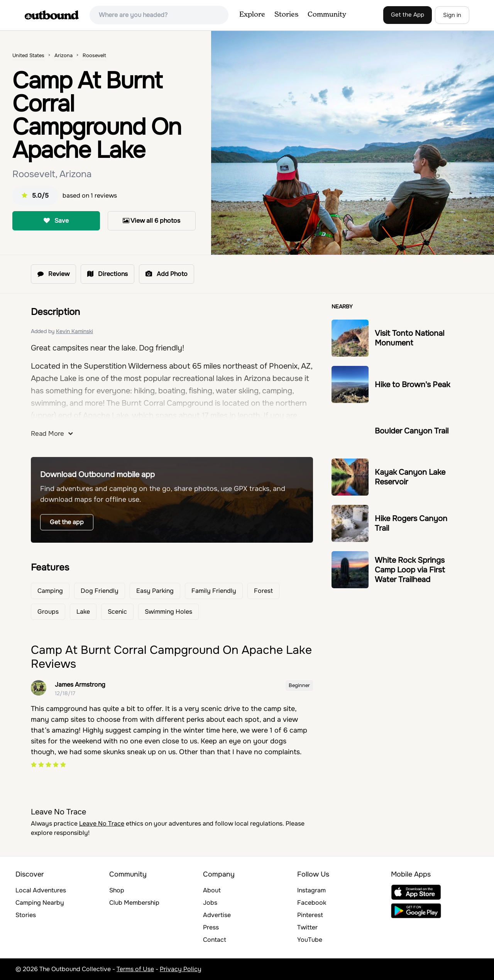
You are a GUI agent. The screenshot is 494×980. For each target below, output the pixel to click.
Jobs (210, 903)
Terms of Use (135, 969)
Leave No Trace (102, 823)
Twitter (307, 927)
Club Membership (134, 903)
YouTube (310, 940)
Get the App (408, 15)
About (212, 890)
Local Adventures (41, 890)
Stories (286, 15)
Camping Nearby (40, 903)
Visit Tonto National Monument (409, 338)
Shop (117, 890)
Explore (252, 15)
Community (327, 15)
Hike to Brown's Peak (412, 385)
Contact (215, 940)
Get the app (67, 522)
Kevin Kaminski (74, 331)
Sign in (452, 15)
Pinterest (310, 915)
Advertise (217, 915)
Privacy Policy (181, 969)
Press (211, 927)
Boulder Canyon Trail (412, 431)
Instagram (311, 890)
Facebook (312, 903)
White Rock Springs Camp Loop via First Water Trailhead (410, 570)
